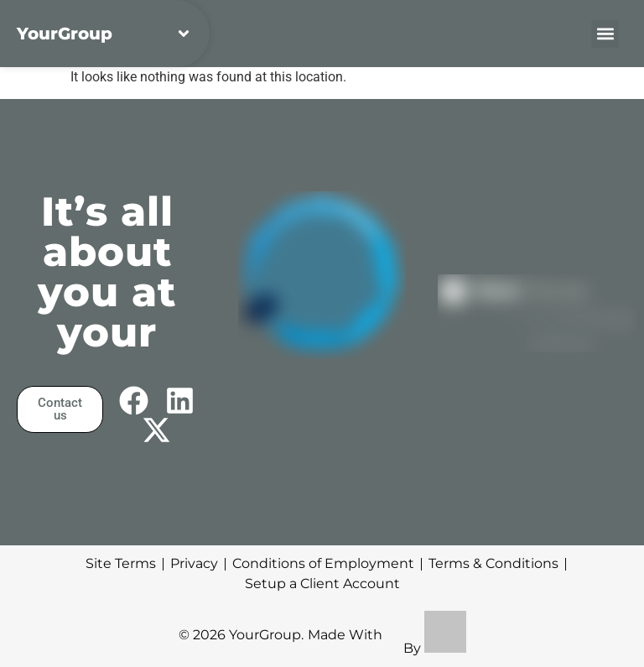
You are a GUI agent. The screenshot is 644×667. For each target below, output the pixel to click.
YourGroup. (266, 635)
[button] (605, 34)
